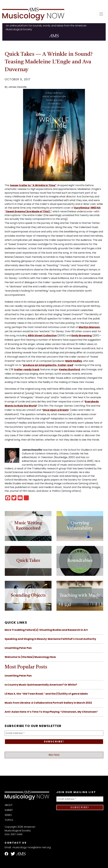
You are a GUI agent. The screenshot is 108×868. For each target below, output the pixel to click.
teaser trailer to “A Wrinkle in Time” (33, 185)
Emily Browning (82, 336)
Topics (9, 820)
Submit (9, 810)
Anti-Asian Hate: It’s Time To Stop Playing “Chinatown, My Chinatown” (51, 712)
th (33, 336)
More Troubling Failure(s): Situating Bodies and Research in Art (46, 630)
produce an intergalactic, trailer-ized (48, 365)
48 (29, 336)
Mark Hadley (74, 361)
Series (8, 815)
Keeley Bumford (70, 369)
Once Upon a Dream (56, 410)
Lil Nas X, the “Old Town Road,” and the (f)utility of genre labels (46, 694)
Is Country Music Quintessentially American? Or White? (41, 685)
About (9, 805)
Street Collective (45, 336)
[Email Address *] (54, 733)
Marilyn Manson (89, 327)
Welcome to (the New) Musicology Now (30, 657)
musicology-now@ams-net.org (32, 847)
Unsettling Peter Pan (18, 648)
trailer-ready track (27, 369)
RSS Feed (54, 755)
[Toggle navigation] (101, 14)
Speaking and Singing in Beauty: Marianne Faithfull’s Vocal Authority (50, 639)
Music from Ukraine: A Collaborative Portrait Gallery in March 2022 (48, 703)
